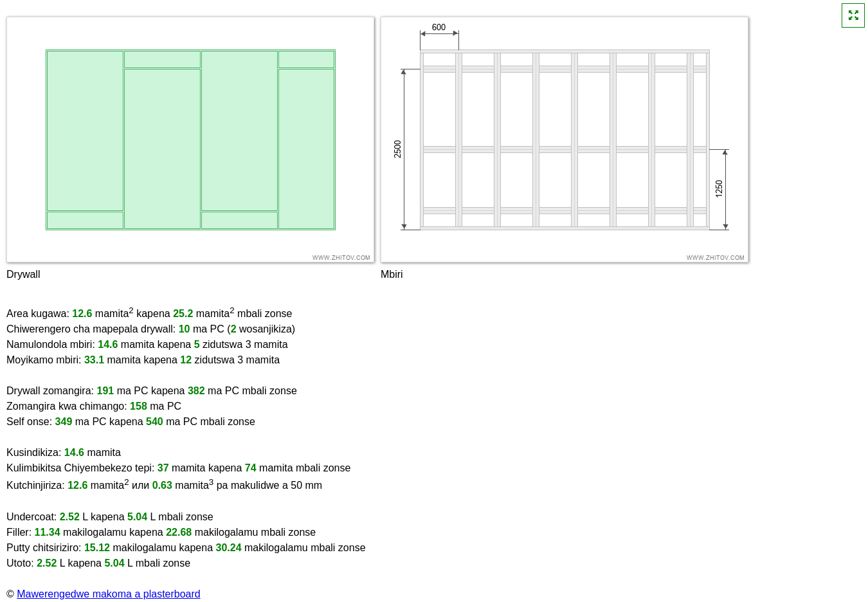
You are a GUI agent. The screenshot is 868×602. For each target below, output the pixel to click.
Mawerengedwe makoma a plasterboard (108, 594)
